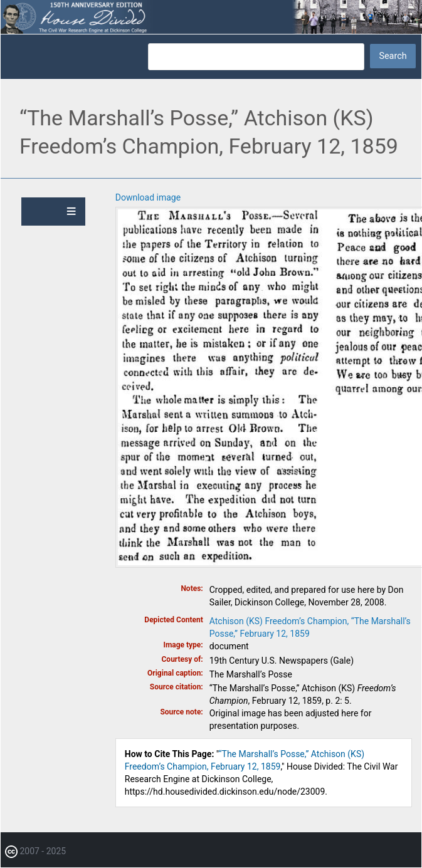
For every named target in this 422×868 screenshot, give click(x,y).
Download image (148, 197)
